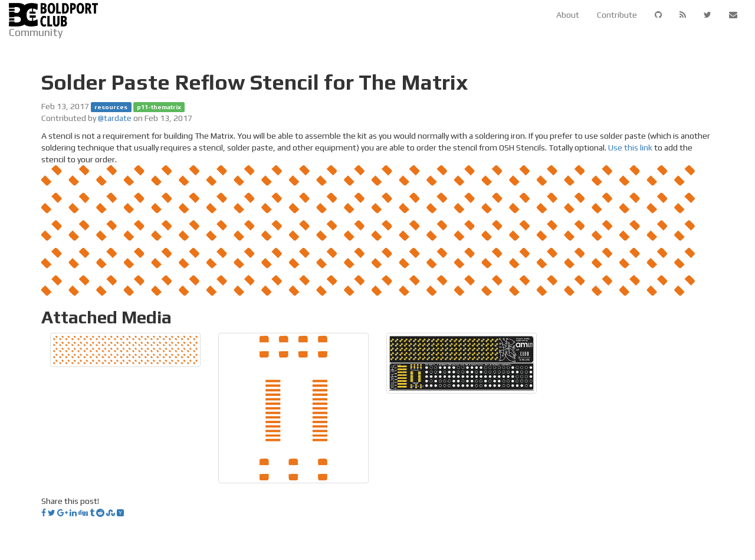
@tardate (115, 118)
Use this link (630, 148)
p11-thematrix (159, 107)
